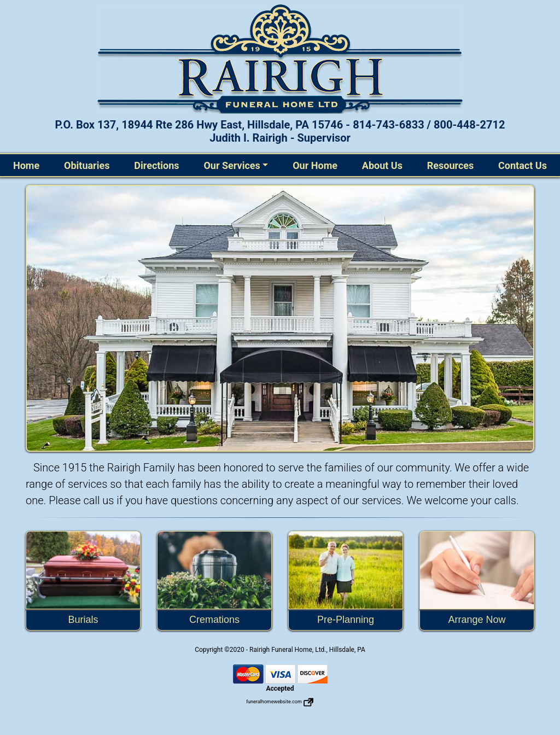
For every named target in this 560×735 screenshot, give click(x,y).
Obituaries (87, 165)
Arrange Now (477, 620)
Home (28, 164)
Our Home (315, 165)
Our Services (232, 165)
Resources (451, 165)
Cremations (214, 620)
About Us (382, 165)
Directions (156, 165)
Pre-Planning (346, 620)
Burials (83, 620)
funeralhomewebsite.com (280, 702)
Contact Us (523, 165)
